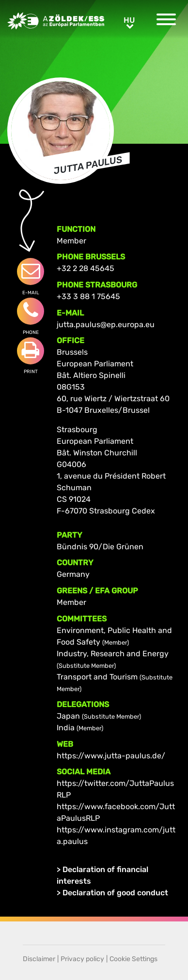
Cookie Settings (133, 959)
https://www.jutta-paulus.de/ (111, 756)
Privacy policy (82, 959)
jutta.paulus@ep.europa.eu (106, 324)
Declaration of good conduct (115, 893)
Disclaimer (39, 959)
